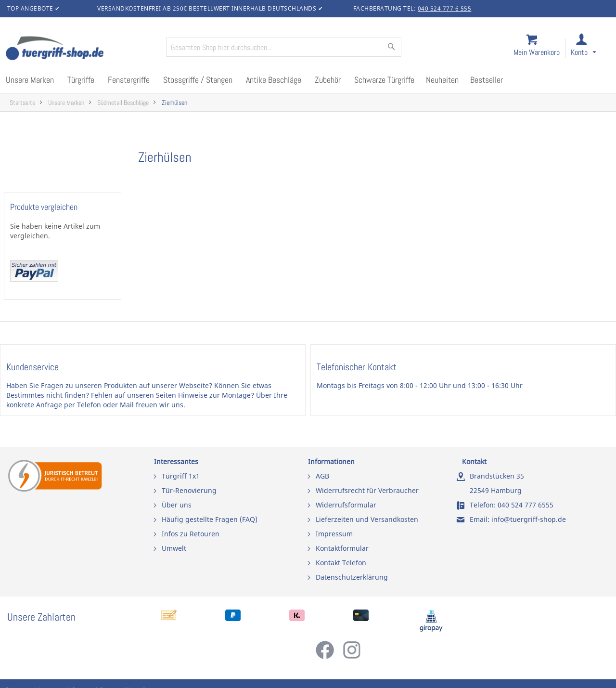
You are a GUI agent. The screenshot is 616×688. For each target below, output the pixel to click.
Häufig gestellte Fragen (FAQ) (210, 519)
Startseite (22, 103)
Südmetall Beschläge (123, 103)
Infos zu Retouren (191, 534)
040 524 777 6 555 (445, 8)
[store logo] (82, 49)
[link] (591, 49)
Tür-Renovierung (189, 490)
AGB (322, 476)
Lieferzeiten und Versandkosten (367, 519)
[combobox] (284, 47)
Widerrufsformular (346, 505)
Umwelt (174, 548)
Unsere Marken (66, 103)
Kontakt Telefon (341, 563)
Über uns (177, 505)
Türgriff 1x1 (181, 476)
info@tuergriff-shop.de (529, 519)
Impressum (334, 534)
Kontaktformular (342, 548)
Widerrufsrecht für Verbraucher (367, 490)
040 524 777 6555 (526, 505)
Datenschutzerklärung (352, 577)
